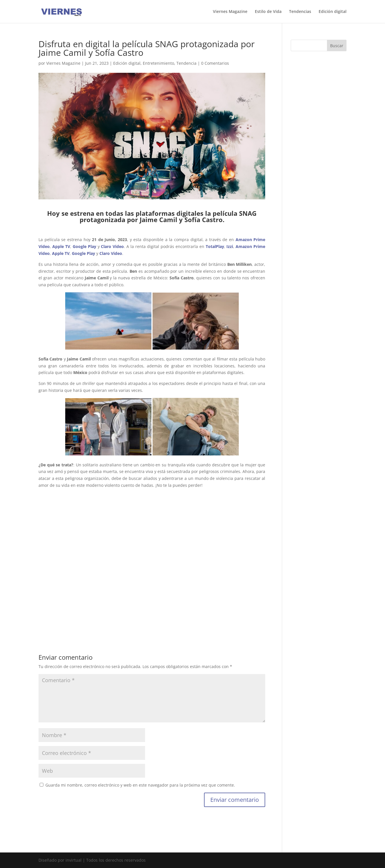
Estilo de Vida (268, 12)
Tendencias (300, 12)
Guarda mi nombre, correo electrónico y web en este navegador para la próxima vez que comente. (140, 785)
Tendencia (186, 63)
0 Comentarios (215, 63)
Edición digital (333, 12)
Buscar (337, 46)
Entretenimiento (158, 63)
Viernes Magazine (230, 12)
